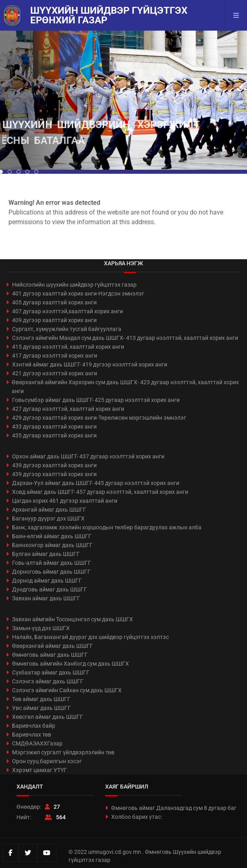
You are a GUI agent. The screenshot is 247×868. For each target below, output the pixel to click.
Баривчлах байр (34, 726)
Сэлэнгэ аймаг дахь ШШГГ (48, 681)
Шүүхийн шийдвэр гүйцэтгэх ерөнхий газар (109, 15)
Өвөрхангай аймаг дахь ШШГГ (53, 646)
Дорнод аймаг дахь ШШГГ (47, 581)
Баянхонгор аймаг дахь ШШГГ (52, 545)
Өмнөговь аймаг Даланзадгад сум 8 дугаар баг (174, 808)
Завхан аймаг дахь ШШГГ (46, 598)
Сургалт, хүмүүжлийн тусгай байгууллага (67, 329)
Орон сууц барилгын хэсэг (47, 761)
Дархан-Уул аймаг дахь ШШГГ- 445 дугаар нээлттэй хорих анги (96, 483)
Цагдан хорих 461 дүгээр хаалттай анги (65, 501)
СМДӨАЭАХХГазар (37, 743)
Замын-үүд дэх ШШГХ (41, 628)
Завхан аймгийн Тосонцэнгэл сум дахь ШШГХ (73, 619)
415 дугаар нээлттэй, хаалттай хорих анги (68, 347)
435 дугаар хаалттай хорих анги (54, 435)
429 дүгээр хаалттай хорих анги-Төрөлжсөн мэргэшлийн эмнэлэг (99, 418)
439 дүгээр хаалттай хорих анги (54, 465)
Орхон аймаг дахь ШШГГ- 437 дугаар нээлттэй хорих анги (88, 456)
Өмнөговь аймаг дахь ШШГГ (50, 655)
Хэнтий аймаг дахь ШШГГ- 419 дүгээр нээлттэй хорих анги (90, 364)
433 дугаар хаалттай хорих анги (54, 427)
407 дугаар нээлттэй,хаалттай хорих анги (67, 311)
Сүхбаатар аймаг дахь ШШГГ (51, 672)
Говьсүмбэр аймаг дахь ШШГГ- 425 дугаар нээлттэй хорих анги (96, 400)
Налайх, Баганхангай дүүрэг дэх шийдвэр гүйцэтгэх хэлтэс (90, 637)
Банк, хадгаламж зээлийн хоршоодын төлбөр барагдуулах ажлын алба (107, 527)
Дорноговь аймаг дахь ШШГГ (51, 572)
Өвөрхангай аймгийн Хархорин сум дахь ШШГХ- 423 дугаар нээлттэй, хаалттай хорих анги (125, 387)
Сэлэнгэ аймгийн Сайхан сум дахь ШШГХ (67, 690)
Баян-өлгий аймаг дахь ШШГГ (52, 536)
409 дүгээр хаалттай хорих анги (54, 320)
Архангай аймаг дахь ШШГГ (49, 510)
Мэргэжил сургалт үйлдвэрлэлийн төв (63, 752)
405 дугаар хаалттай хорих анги (54, 302)
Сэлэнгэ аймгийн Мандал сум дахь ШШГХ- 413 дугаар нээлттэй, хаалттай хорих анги (125, 338)
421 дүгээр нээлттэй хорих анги (55, 373)
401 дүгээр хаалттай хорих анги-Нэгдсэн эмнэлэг (78, 293)
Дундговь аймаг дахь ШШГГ (50, 589)
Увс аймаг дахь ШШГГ (42, 708)
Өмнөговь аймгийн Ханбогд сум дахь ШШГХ (71, 664)
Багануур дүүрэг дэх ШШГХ (48, 518)
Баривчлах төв (32, 735)
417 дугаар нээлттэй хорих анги (55, 356)
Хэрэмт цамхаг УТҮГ (39, 770)
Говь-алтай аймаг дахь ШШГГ (52, 563)
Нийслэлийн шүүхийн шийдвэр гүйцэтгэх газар (74, 285)
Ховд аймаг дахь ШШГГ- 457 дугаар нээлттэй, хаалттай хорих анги (100, 492)
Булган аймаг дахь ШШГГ (46, 554)
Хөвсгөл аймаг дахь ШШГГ (48, 717)
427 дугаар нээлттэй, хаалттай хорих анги (68, 409)
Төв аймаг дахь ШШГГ (41, 699)
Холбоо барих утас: (137, 817)
